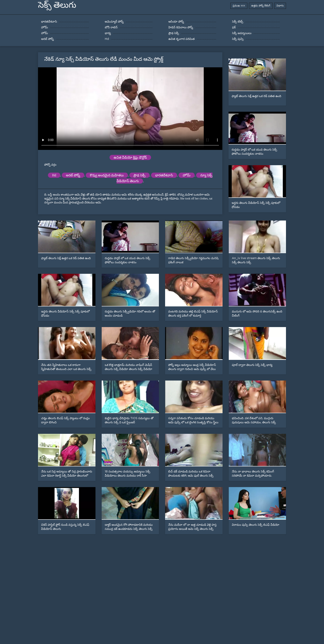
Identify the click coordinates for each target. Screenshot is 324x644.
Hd (54, 175)
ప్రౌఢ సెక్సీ (139, 175)
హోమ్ (187, 175)
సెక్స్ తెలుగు (57, 5)
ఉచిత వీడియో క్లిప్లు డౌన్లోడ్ (130, 157)
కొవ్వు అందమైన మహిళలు (107, 175)
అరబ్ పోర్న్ (73, 175)
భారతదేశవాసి (164, 175)
